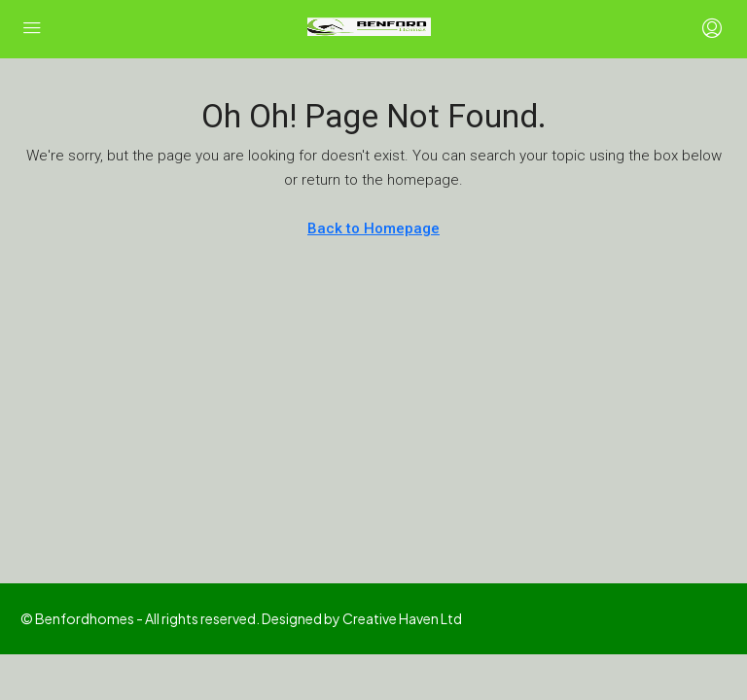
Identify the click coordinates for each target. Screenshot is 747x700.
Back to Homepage (373, 228)
